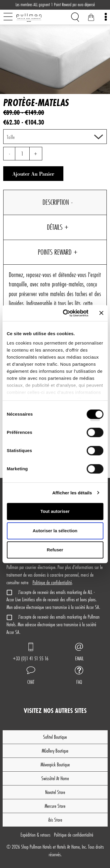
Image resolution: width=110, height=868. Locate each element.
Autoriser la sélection (55, 531)
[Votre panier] (91, 18)
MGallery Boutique (55, 751)
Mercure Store (55, 806)
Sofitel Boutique (55, 737)
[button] (31, 676)
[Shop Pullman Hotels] (38, 18)
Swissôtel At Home (55, 778)
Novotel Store (55, 792)
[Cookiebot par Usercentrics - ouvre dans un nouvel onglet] (66, 313)
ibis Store (55, 820)
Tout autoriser (55, 511)
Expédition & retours (35, 835)
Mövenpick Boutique (55, 764)
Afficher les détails (72, 493)
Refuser (55, 550)
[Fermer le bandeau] (101, 313)
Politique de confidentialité (52, 582)
